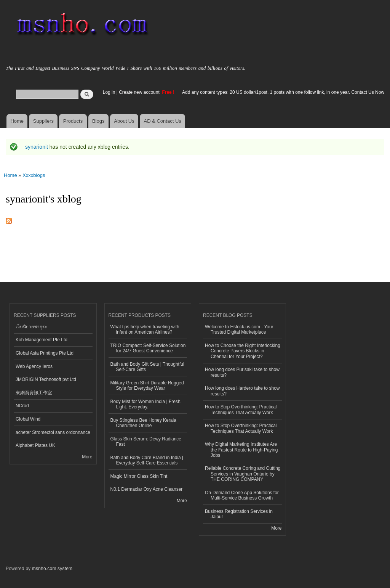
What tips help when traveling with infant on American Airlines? (145, 329)
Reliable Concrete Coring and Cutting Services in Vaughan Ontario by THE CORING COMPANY (243, 474)
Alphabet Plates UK (35, 445)
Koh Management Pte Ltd (42, 340)
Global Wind (28, 419)
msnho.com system (52, 569)
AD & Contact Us (163, 121)
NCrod (22, 406)
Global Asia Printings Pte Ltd (45, 353)
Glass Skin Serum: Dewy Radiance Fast (146, 442)
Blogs (98, 121)
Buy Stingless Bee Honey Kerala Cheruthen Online (143, 423)
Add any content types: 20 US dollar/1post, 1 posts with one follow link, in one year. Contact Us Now (283, 92)
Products (73, 121)
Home (17, 121)
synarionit (37, 147)
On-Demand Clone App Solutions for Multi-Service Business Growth (242, 495)
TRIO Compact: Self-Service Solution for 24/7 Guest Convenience (148, 348)
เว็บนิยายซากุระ (31, 327)
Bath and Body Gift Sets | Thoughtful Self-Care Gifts (147, 367)
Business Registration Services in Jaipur (239, 514)
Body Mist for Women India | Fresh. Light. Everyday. (146, 404)
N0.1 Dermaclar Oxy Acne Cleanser (147, 489)
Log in (109, 92)
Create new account (140, 92)
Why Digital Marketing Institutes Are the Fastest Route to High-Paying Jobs (241, 450)
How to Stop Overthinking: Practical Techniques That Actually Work (241, 410)
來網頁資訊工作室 (34, 393)
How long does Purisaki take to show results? (242, 372)
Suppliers (43, 121)
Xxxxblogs (34, 175)
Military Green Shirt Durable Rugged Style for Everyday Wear (147, 386)
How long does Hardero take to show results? (242, 391)
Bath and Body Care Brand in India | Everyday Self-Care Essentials (147, 460)
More (87, 457)
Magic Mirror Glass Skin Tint (139, 476)
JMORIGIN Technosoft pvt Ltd (46, 379)
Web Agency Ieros (34, 366)
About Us (124, 121)
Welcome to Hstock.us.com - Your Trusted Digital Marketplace (239, 329)
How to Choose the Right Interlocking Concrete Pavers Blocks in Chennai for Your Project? (243, 351)
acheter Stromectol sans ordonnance (53, 432)
